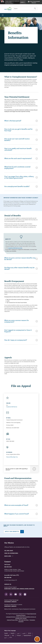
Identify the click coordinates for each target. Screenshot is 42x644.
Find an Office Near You (12, 457)
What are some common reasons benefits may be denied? (20, 259)
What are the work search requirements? (18, 159)
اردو (6, 638)
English (23, 2)
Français (19, 635)
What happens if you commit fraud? (17, 514)
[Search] (23, 9)
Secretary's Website (10, 606)
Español (13, 633)
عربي (18, 633)
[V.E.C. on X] (20, 594)
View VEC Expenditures (11, 553)
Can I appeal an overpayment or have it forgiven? (18, 331)
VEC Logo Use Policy (24, 620)
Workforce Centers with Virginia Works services (19, 589)
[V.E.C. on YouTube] (16, 594)
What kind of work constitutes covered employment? (17, 168)
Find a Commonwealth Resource (34, 2)
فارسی (24, 633)
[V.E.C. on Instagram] (25, 594)
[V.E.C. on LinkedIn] (11, 594)
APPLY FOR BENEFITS (12, 532)
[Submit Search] (35, 9)
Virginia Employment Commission (12, 1)
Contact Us (8, 584)
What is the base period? (13, 121)
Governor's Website (10, 602)
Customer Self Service (12, 407)
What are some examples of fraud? (16, 505)
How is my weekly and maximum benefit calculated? (18, 149)
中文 (13, 635)
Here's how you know (9, 3)
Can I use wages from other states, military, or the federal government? (19, 177)
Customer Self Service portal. (15, 248)
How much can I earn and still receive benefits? (17, 140)
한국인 (30, 633)
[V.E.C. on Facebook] (6, 594)
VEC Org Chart (9, 551)
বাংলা (11, 637)
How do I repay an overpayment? (16, 340)
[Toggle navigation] (3, 15)
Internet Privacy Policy (12, 620)
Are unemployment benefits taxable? (17, 187)
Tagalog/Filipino (27, 635)
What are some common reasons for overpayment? (17, 321)
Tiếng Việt (7, 635)
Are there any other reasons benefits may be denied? (19, 268)
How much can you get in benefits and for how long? (18, 130)
